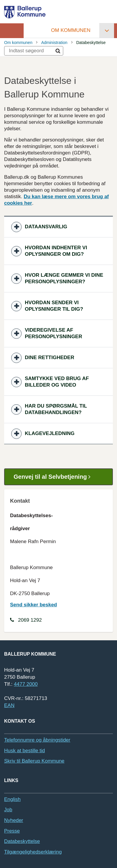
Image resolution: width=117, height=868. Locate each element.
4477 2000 (26, 684)
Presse (12, 831)
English (12, 799)
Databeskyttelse (22, 841)
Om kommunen (71, 30)
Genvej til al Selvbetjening (54, 477)
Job (8, 810)
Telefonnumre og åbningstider (37, 740)
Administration (54, 43)
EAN (9, 705)
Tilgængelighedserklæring (33, 852)
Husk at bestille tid (25, 751)
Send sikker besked (34, 605)
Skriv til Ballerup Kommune (34, 761)
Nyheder (14, 820)
